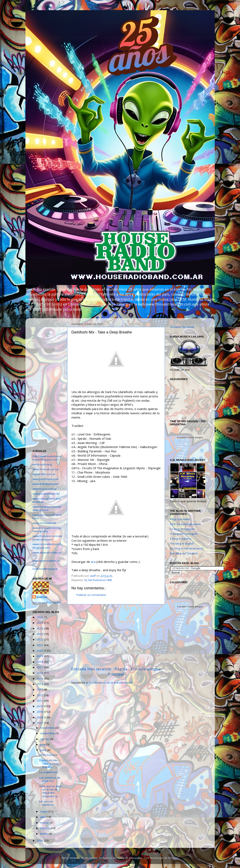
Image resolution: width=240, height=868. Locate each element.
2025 (40, 623)
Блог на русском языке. (186, 524)
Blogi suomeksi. (180, 519)
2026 (40, 617)
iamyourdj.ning (42, 464)
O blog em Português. (184, 534)
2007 (40, 723)
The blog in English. (182, 544)
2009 (40, 712)
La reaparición (48, 772)
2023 (40, 634)
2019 (40, 656)
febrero (45, 828)
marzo (45, 823)
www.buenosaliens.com (46, 562)
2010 (40, 706)
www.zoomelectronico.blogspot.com (47, 546)
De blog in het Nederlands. (187, 548)
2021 (40, 645)
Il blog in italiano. (181, 539)
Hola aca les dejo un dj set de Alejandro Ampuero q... (50, 791)
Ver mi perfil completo (47, 602)
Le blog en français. (183, 529)
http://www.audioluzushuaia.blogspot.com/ (47, 458)
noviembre (48, 728)
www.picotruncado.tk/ (46, 494)
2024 (40, 628)
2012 (40, 695)
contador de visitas (182, 327)
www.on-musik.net (44, 523)
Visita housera (48, 755)
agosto (45, 739)
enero (44, 834)
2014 (40, 684)
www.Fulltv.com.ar (44, 474)
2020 (40, 651)
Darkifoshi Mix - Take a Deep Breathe (49, 764)
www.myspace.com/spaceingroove (47, 508)
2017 (40, 667)
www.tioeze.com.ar (45, 489)
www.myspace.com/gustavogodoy (47, 529)
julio (43, 744)
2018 (40, 662)
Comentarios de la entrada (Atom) (111, 683)
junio (44, 750)
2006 (40, 841)
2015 (40, 678)
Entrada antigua (146, 669)
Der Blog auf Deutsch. (184, 553)
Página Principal (118, 672)
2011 (40, 701)
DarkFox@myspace (45, 569)
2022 (40, 639)
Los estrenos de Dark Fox (50, 779)
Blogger (173, 858)
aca (93, 562)
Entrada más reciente (91, 669)
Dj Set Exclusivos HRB (98, 580)
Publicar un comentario (91, 595)
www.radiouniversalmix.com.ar (47, 500)
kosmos (42, 597)
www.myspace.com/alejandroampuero (47, 538)
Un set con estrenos (47, 803)
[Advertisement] (116, 635)
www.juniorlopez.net (45, 479)
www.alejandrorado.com (47, 554)
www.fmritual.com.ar (46, 469)
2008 (40, 717)
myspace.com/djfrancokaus (47, 516)
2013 (40, 689)
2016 (40, 673)
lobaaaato (136, 858)
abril (43, 817)
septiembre (48, 733)
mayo (44, 811)
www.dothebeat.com (46, 484)
